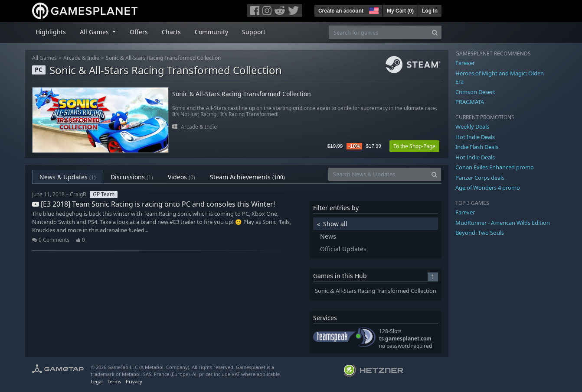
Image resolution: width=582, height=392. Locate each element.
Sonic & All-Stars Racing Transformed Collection (163, 58)
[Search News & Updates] (378, 174)
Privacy (134, 381)
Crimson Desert (475, 92)
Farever (465, 63)
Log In (430, 11)
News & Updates (68, 177)
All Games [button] (95, 32)
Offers (139, 32)
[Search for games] (379, 32)
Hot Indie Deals (475, 137)
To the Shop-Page (414, 146)
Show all (335, 224)
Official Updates (343, 249)
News (328, 236)
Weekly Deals (472, 126)
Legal (97, 381)
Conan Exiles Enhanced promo (495, 167)
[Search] (435, 32)
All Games (44, 58)
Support (254, 32)
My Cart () (400, 11)
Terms (114, 381)
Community (211, 32)
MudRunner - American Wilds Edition (503, 223)
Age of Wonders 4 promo (488, 188)
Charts (171, 32)
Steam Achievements (247, 177)
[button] (373, 10)
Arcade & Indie (81, 58)
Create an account (341, 11)
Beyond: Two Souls (480, 233)
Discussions (132, 177)
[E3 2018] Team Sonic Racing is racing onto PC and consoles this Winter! (154, 204)
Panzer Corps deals (480, 178)
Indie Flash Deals (477, 147)
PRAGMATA (470, 102)
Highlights (51, 32)
